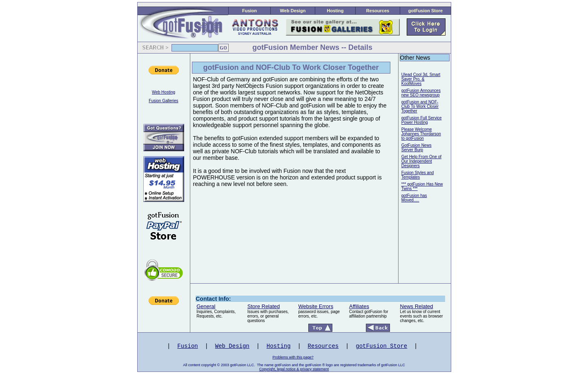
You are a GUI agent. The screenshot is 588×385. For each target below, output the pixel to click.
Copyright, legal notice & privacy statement (294, 369)
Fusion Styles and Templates (418, 175)
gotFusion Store (425, 11)
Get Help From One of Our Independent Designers (421, 161)
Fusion (249, 11)
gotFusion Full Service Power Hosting (422, 120)
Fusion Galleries (163, 101)
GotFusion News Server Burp (416, 148)
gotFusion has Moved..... (414, 198)
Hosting (335, 11)
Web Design (293, 11)
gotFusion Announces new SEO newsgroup (421, 93)
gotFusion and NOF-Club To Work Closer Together (420, 106)
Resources (378, 11)
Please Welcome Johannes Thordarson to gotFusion (421, 134)
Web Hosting (164, 92)
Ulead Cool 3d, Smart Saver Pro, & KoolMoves (421, 79)
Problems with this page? (293, 357)
